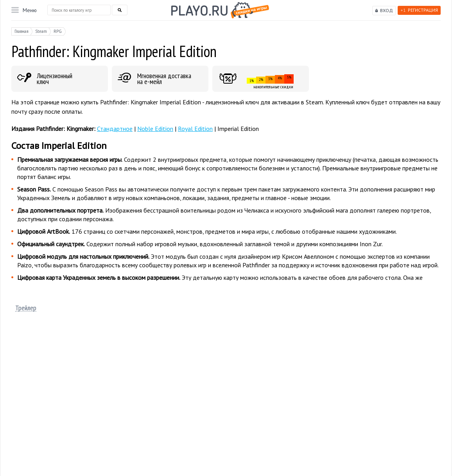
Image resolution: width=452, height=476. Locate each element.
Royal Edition (195, 129)
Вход (387, 10)
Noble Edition (155, 129)
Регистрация (419, 10)
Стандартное (115, 129)
